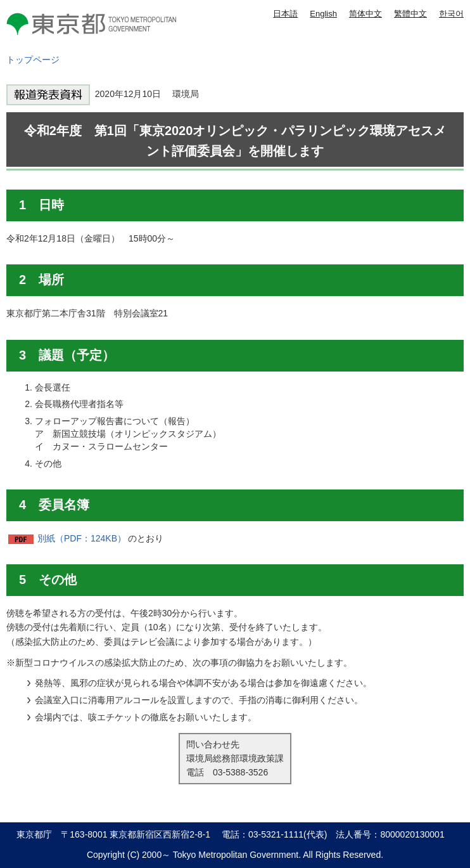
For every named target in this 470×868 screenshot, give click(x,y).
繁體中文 (410, 14)
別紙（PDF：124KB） (82, 538)
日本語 (285, 14)
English (323, 14)
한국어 (451, 14)
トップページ (33, 60)
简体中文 (365, 14)
